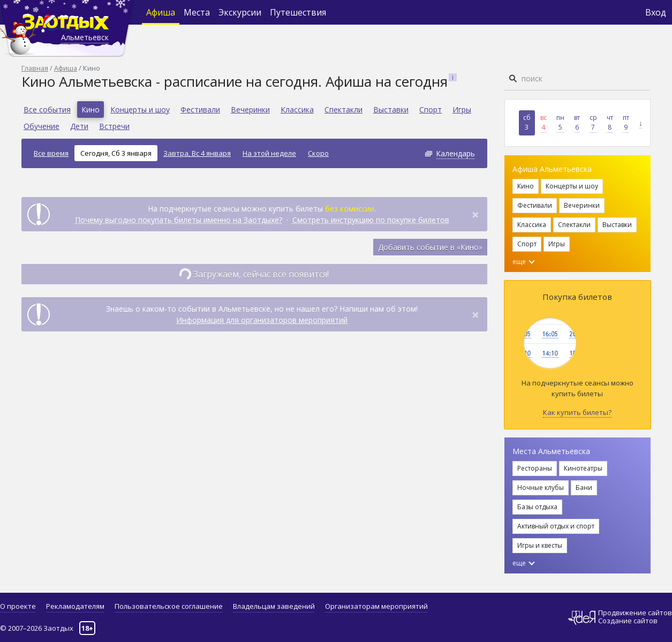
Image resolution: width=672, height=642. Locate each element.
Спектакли (343, 109)
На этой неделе (269, 153)
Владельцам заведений (274, 606)
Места (197, 12)
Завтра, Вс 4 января (197, 153)
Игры (462, 109)
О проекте (18, 606)
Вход (656, 12)
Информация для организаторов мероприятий (262, 320)
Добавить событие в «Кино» (430, 247)
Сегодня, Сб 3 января (116, 153)
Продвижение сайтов (635, 613)
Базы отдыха (537, 507)
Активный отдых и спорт (556, 526)
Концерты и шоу (140, 109)
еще (524, 262)
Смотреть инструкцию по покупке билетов (371, 220)
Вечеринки (250, 109)
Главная (35, 68)
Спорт (431, 109)
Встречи (114, 126)
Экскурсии (240, 12)
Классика (297, 109)
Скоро (318, 153)
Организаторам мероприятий (376, 606)
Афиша (161, 12)
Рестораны (535, 468)
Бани (584, 488)
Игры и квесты (540, 545)
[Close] (475, 214)
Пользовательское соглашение (169, 606)
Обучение (41, 126)
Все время (51, 153)
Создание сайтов (628, 621)
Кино (90, 109)
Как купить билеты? (577, 412)
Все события (47, 109)
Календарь (455, 153)
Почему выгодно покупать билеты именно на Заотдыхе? (179, 220)
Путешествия (298, 12)
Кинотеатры (583, 468)
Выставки (391, 109)
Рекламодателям (75, 606)
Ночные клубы (541, 488)
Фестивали (200, 109)
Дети (79, 126)
